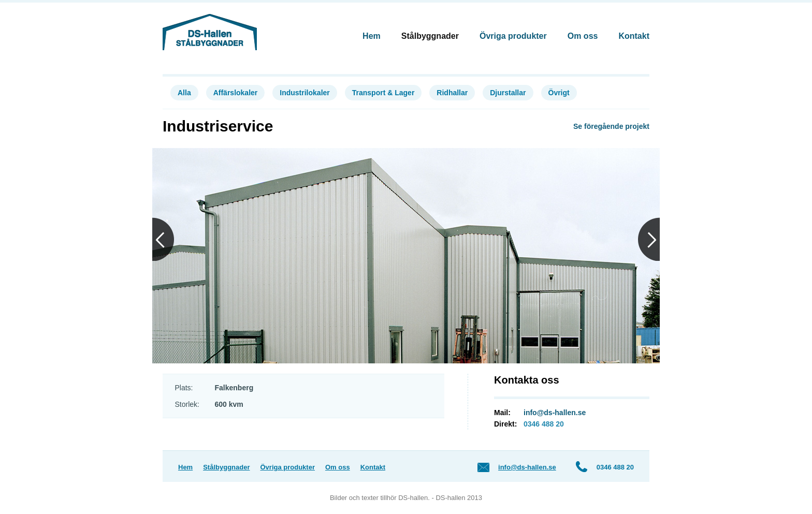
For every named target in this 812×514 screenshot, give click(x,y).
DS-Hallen (210, 32)
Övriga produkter (513, 36)
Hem (372, 36)
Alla (184, 93)
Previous (163, 239)
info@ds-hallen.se (555, 413)
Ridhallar (452, 93)
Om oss (583, 36)
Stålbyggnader (430, 36)
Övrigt (559, 93)
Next (649, 239)
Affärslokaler (236, 93)
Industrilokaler (304, 93)
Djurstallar (508, 93)
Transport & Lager (383, 93)
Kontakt (634, 36)
